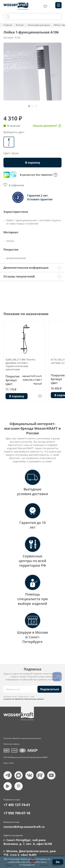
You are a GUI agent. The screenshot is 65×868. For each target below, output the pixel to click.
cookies (32, 859)
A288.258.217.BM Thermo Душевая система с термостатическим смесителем (20, 364)
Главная (8, 25)
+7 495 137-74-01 (17, 805)
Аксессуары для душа (39, 25)
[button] (29, 106)
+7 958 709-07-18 (17, 813)
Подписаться (49, 689)
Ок (58, 862)
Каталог (20, 25)
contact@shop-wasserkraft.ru (24, 827)
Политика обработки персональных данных (22, 738)
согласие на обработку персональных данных (24, 699)
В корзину (33, 163)
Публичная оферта (12, 744)
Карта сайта (9, 763)
